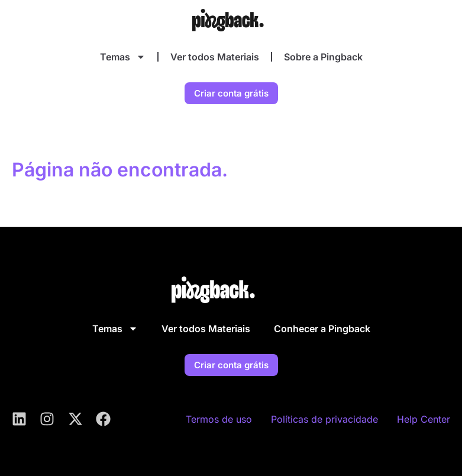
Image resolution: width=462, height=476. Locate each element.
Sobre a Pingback (323, 57)
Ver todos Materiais (215, 57)
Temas (123, 57)
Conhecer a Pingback (322, 329)
